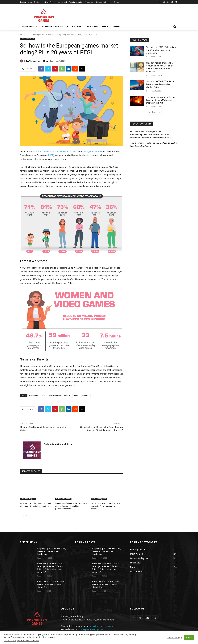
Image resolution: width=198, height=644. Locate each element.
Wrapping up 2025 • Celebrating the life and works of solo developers (161, 50)
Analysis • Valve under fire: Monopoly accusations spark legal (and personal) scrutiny (71, 506)
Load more (154, 112)
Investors (68, 395)
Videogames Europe (92, 151)
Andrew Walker (137, 143)
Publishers (85, 395)
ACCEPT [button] (189, 638)
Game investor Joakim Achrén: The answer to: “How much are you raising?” (105, 506)
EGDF (51, 155)
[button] (174, 27)
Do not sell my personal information (21, 641)
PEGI (76, 395)
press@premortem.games (102, 626)
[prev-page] (22, 516)
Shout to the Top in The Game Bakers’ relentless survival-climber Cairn (160, 84)
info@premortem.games (91, 629)
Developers (33, 395)
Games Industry (54, 395)
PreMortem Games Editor (37, 61)
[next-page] (27, 516)
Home (23, 35)
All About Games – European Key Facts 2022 (54, 151)
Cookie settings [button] (174, 638)
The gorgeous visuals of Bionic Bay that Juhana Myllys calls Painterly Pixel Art (161, 100)
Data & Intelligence (35, 35)
